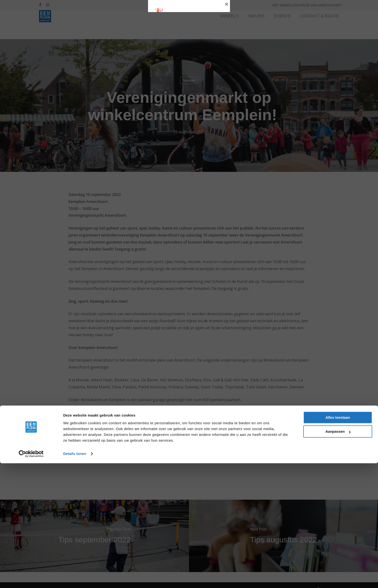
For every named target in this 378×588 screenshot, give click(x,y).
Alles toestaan (338, 542)
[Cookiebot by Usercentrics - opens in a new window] (31, 579)
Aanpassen (338, 556)
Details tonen (75, 578)
